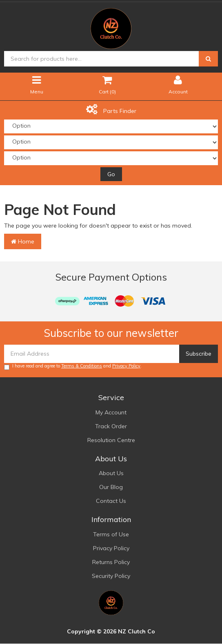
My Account (111, 412)
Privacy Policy (126, 366)
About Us (111, 473)
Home (23, 241)
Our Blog (111, 487)
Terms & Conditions (82, 366)
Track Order (111, 426)
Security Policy (111, 576)
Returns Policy (111, 562)
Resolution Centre (111, 440)
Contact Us (111, 501)
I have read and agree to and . (73, 366)
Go (111, 174)
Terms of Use (111, 534)
